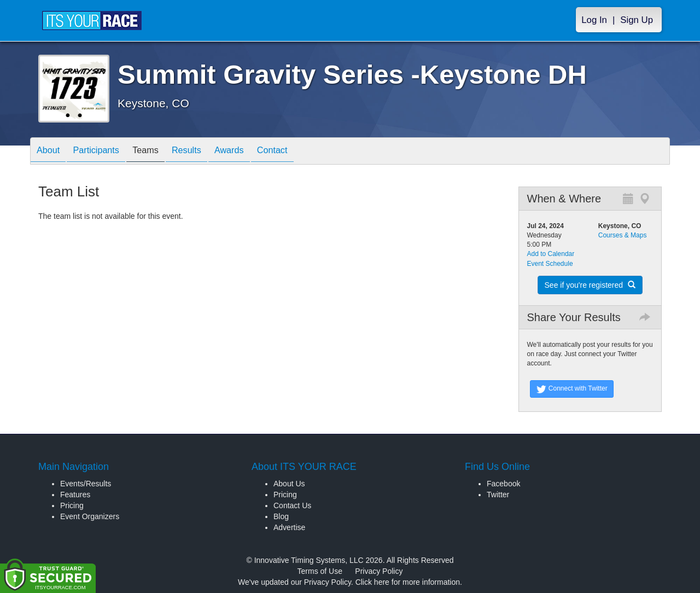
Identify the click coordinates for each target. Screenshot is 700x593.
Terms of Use (320, 571)
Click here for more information (408, 582)
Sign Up (637, 20)
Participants (104, 152)
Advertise (289, 527)
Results (206, 152)
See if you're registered (590, 285)
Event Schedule (550, 264)
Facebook (503, 484)
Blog (281, 516)
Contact (302, 152)
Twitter (498, 495)
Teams (159, 152)
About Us (289, 484)
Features (75, 495)
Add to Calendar (551, 254)
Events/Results (86, 484)
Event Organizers (90, 516)
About (51, 152)
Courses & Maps (623, 235)
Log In (594, 20)
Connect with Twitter (572, 389)
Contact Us (292, 505)
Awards (254, 152)
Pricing (72, 505)
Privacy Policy (379, 571)
